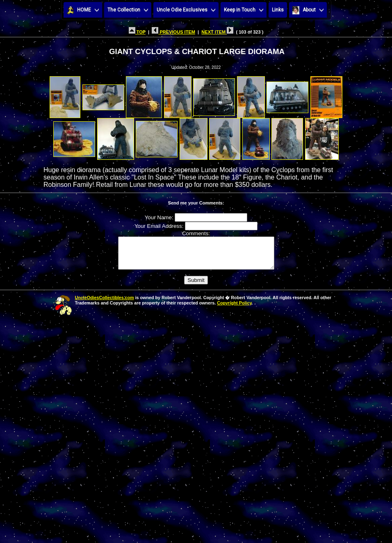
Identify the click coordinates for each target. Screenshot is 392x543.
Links (278, 10)
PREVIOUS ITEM (173, 32)
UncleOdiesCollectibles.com (105, 304)
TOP (137, 32)
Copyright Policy (234, 309)
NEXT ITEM (217, 32)
